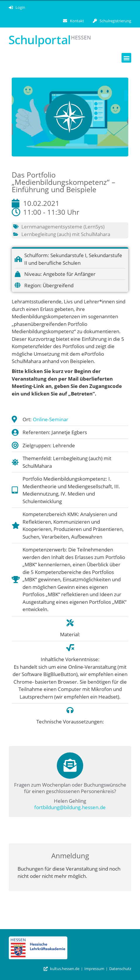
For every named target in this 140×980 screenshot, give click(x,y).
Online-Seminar (51, 419)
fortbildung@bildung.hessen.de (70, 807)
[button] (126, 58)
